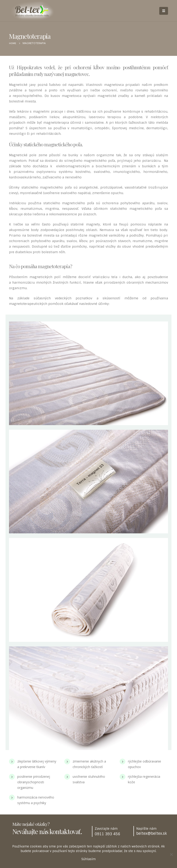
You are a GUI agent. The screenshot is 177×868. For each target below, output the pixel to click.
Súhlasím (88, 859)
